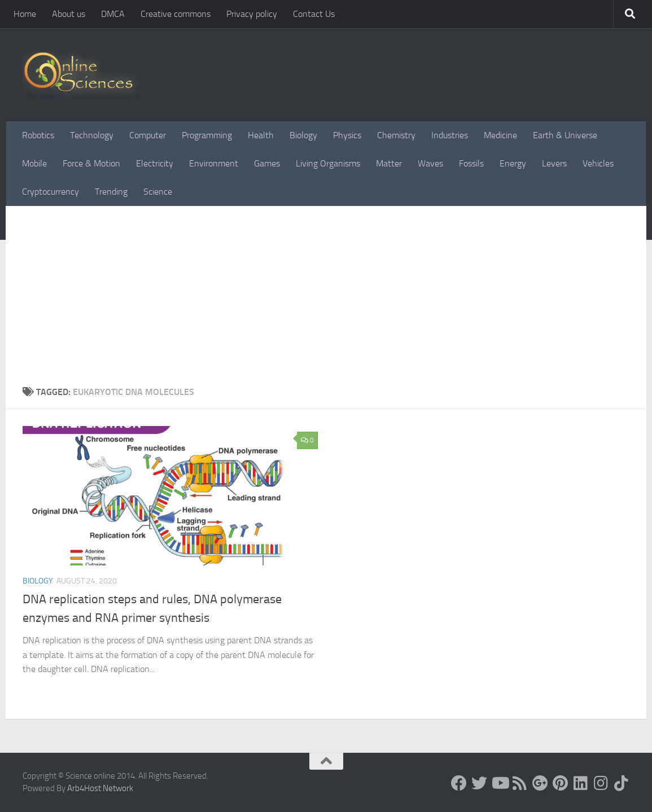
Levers (554, 163)
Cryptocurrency (51, 192)
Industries (450, 135)
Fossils (471, 163)
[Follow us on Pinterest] (561, 783)
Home (25, 14)
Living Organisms (328, 163)
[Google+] (540, 783)
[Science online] (459, 783)
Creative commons (176, 14)
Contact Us (314, 14)
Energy (513, 163)
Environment (214, 163)
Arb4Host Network (100, 788)
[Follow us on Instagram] (601, 783)
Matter (389, 163)
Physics (347, 135)
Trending (111, 192)
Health (261, 135)
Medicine (500, 135)
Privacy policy (252, 14)
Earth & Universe (565, 135)
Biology (303, 135)
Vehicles (598, 163)
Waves (430, 163)
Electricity (155, 163)
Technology (92, 135)
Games (267, 163)
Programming (207, 135)
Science (158, 192)
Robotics (38, 135)
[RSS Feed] (520, 783)
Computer (148, 135)
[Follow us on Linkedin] (581, 783)
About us (69, 14)
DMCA (113, 14)
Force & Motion (91, 163)
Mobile (34, 163)
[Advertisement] (326, 301)
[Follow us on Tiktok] (622, 783)
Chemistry (396, 135)
